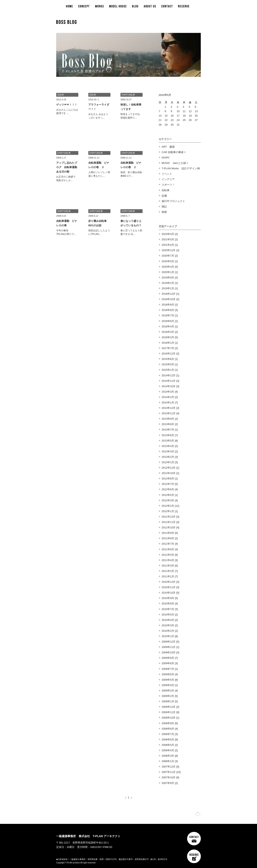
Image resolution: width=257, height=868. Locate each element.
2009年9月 (168, 658)
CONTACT (167, 7)
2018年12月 (169, 294)
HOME (69, 7)
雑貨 (164, 212)
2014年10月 (169, 386)
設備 (164, 196)
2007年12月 (169, 767)
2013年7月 (168, 430)
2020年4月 (168, 267)
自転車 (166, 190)
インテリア (168, 179)
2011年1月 (168, 576)
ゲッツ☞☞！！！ (67, 105)
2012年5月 (168, 495)
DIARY (166, 158)
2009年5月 (168, 680)
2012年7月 (168, 484)
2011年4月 (168, 560)
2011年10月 (169, 527)
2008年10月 (169, 718)
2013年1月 (168, 462)
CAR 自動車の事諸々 (174, 152)
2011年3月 (168, 566)
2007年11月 (169, 772)
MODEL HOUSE (118, 7)
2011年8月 (168, 538)
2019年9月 (168, 278)
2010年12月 (169, 582)
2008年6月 (168, 740)
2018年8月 (168, 310)
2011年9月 (168, 533)
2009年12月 (169, 642)
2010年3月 (168, 625)
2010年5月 (168, 615)
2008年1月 (168, 761)
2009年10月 (169, 652)
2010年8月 (168, 604)
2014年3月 (168, 392)
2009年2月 (168, 696)
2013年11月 (169, 413)
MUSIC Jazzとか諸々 (175, 163)
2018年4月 (168, 326)
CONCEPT (84, 7)
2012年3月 (168, 500)
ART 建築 (168, 147)
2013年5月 (168, 441)
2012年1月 (168, 511)
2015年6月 (168, 359)
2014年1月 (168, 403)
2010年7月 (168, 609)
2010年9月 (168, 598)
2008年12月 (169, 707)
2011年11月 (169, 522)
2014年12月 (169, 375)
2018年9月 (168, 305)
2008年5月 (168, 745)
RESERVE (184, 7)
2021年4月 (168, 245)
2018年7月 (168, 315)
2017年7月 (168, 348)
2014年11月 (169, 381)
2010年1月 (168, 636)
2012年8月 (168, 479)
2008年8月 (168, 729)
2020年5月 (168, 261)
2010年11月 (169, 587)
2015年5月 (168, 364)
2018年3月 (168, 332)
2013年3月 (168, 451)
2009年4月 (168, 685)
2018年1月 (168, 343)
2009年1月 (168, 701)
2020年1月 (168, 272)
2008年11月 (169, 712)
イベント (167, 174)
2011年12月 (169, 517)
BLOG (135, 7)
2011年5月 (168, 555)
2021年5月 (168, 239)
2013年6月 (168, 435)
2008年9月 (168, 723)
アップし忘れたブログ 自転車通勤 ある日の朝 (68, 167)
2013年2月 (168, 457)
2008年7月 (168, 734)
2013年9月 (168, 419)
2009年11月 (169, 647)
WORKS (99, 7)
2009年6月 (168, 674)
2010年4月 (168, 620)
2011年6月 (168, 549)
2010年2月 (168, 631)
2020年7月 (168, 256)
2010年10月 (169, 593)
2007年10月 (169, 777)
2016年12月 (169, 354)
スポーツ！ (168, 185)
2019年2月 (168, 283)
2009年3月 (168, 691)
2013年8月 (168, 424)
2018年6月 (168, 321)
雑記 (164, 207)
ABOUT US (150, 7)
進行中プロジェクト (173, 201)
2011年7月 (168, 544)
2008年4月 (168, 750)
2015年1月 (168, 370)
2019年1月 (168, 288)
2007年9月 (168, 783)
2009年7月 (168, 669)
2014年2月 (168, 397)
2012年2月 (168, 506)
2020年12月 (169, 250)
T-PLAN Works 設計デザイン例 (181, 168)
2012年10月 (169, 473)
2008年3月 (168, 756)
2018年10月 (169, 299)
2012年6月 (168, 489)
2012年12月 (169, 468)
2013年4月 (168, 446)
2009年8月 (168, 663)
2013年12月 (169, 408)
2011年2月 (168, 571)
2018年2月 (168, 337)
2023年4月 (168, 234)
